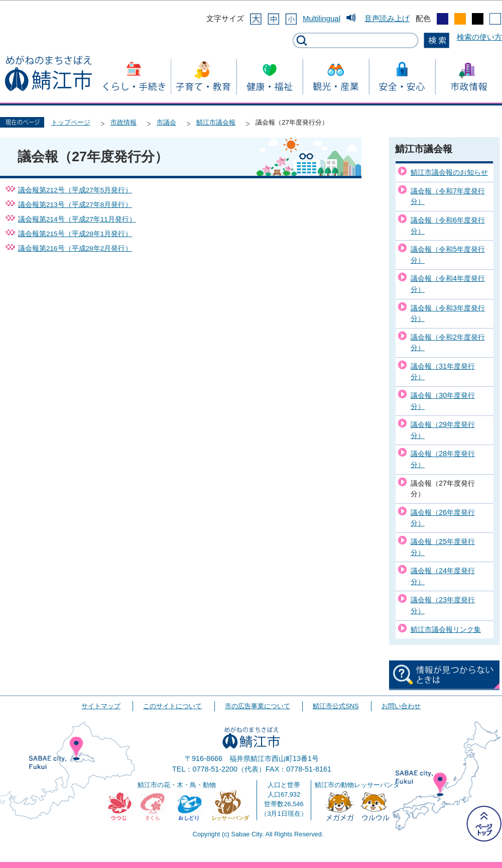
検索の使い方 (479, 37)
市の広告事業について (258, 706)
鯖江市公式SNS (336, 706)
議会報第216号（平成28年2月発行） (75, 248)
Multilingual (322, 18)
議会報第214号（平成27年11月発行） (77, 219)
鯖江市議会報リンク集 (446, 629)
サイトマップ (101, 706)
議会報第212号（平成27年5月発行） (75, 190)
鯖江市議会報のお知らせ (449, 172)
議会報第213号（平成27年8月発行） (75, 205)
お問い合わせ (401, 706)
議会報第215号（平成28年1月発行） (75, 234)
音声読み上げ (387, 18)
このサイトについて (172, 706)
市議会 (166, 122)
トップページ (71, 122)
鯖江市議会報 (216, 122)
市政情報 (123, 122)
